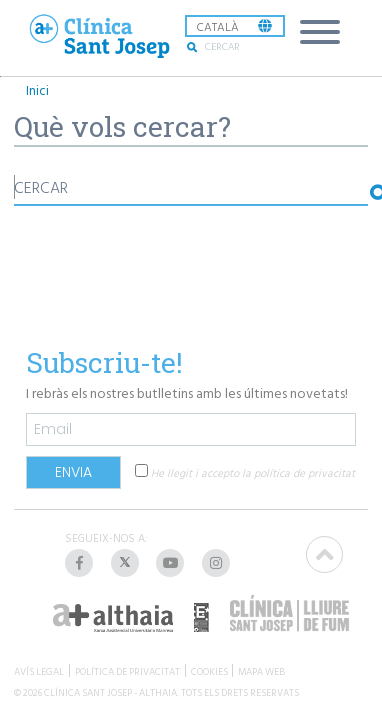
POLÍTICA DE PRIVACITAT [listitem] (127, 670)
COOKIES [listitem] (209, 670)
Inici (37, 90)
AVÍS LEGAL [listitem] (39, 670)
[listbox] (235, 26)
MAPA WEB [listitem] (261, 670)
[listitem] (81, 563)
